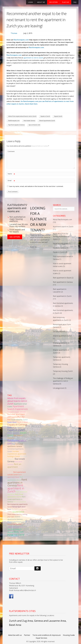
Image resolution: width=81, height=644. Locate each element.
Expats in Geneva (59, 248)
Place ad (66, 2)
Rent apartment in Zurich (62, 296)
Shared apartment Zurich (62, 336)
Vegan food (11, 538)
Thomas (14, 33)
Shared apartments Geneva (15, 518)
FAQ (75, 2)
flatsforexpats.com (21, 40)
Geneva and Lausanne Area (50, 621)
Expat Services (42, 638)
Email (11, 181)
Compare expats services (17, 412)
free (14, 444)
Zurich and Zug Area (21, 621)
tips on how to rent (34, 125)
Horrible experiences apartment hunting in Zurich (17, 454)
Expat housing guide (60, 244)
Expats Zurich (58, 116)
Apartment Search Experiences (18, 408)
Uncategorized (58, 388)
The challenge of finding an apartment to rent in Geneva (63, 381)
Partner (27, 635)
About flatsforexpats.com (62, 219)
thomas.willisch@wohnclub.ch (25, 590)
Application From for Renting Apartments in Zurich (61, 236)
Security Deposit (18, 512)
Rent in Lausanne (20, 502)
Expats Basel (12, 422)
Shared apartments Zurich (47, 121)
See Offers (15, 237)
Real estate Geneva (29, 121)
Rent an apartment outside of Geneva (16, 470)
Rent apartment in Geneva (63, 282)
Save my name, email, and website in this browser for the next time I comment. (36, 186)
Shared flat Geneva (14, 524)
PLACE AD (33, 247)
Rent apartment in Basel (62, 278)
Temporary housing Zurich (63, 371)
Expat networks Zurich (19, 420)
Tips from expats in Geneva (16, 125)
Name (11, 174)
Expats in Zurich (45, 116)
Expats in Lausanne (14, 427)
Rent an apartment (14, 465)
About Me (41, 2)
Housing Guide (69, 635)
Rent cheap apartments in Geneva (16, 499)
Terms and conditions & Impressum (47, 635)
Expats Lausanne (13, 433)
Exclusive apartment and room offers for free (16, 417)
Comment (11, 151)
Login (30, 2)
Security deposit (59, 331)
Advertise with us (15, 635)
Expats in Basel (22, 422)
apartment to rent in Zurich (33, 58)
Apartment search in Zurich (63, 227)
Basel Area (15, 625)
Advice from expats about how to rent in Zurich (22, 116)
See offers (53, 2)
